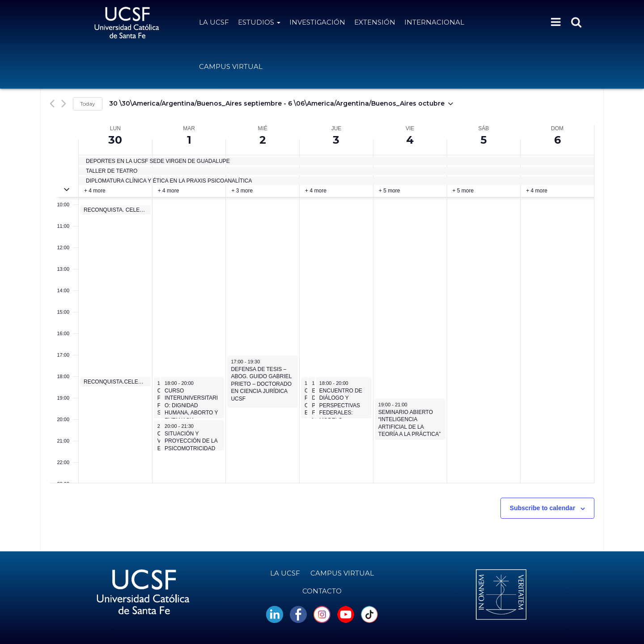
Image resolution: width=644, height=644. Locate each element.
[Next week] (64, 104)
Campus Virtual (231, 66)
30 (115, 140)
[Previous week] (52, 104)
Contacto (322, 591)
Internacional (434, 22)
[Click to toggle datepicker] (281, 104)
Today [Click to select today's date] (88, 104)
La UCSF (214, 22)
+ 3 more (242, 191)
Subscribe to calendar (542, 508)
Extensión (375, 22)
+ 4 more (95, 191)
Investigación (317, 22)
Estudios (259, 22)
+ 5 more (390, 191)
